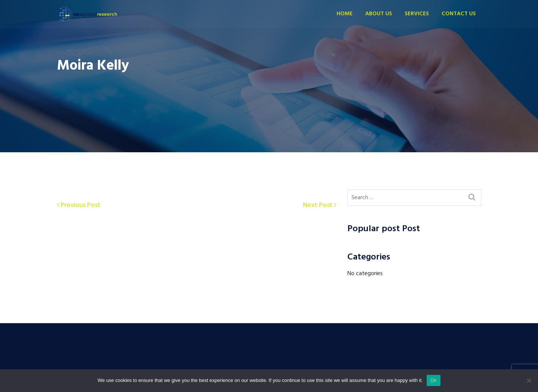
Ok (434, 380)
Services (417, 14)
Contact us (459, 14)
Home (345, 14)
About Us (379, 14)
